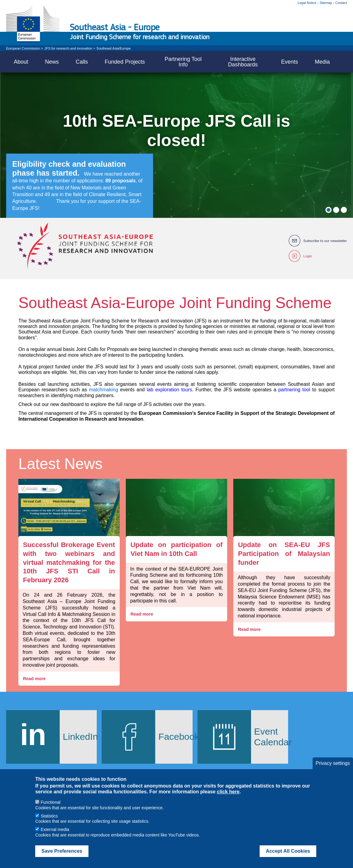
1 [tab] (329, 210)
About (21, 62)
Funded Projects (125, 62)
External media (55, 829)
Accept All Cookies (288, 851)
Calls (82, 62)
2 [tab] (336, 210)
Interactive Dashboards (243, 62)
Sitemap (326, 3)
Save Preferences (62, 851)
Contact (341, 3)
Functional (51, 802)
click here (228, 792)
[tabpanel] (176, 145)
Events (289, 62)
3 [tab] (344, 210)
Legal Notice (307, 3)
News (52, 62)
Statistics (49, 816)
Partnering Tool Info (183, 62)
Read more (35, 679)
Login (307, 256)
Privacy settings (333, 763)
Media (322, 62)
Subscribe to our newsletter (325, 241)
